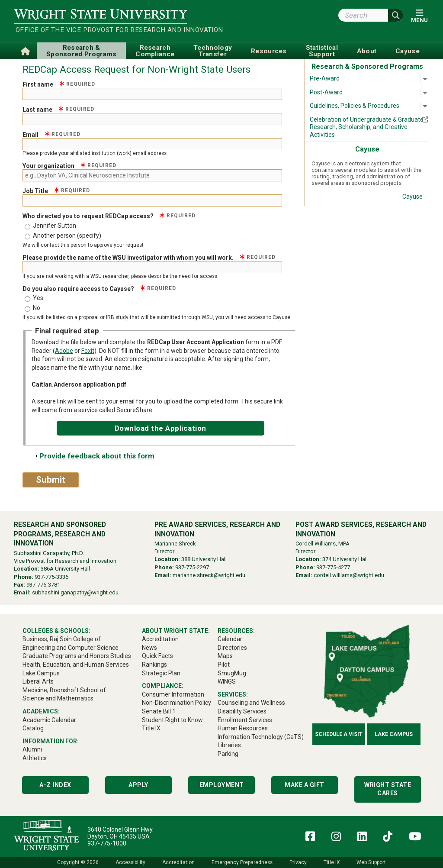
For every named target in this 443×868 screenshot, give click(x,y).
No (37, 308)
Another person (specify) (67, 236)
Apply (138, 785)
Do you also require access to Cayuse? (99, 289)
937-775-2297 (192, 567)
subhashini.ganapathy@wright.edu (75, 592)
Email (51, 135)
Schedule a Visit (339, 734)
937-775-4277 (333, 567)
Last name (58, 110)
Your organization (69, 166)
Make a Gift (305, 785)
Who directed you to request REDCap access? (109, 216)
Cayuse (413, 197)
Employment (222, 785)
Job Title (56, 191)
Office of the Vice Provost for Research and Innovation (101, 30)
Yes (38, 298)
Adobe (64, 351)
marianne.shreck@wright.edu (209, 575)
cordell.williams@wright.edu (349, 575)
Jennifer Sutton (55, 226)
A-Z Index (55, 785)
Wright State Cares (388, 789)
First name (59, 84)
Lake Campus (394, 734)
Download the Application (161, 428)
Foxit (88, 351)
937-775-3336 (51, 577)
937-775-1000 (107, 843)
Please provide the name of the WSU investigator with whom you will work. (149, 258)
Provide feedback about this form (97, 456)
